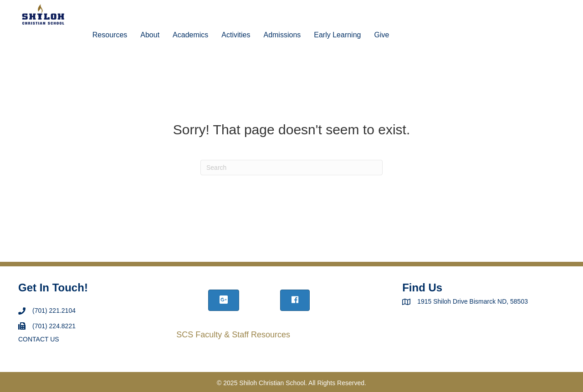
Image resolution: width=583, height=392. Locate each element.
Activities (236, 35)
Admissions (282, 35)
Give (381, 35)
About (150, 35)
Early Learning (337, 35)
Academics (190, 35)
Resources (110, 35)
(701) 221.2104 (54, 311)
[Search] (291, 168)
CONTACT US (39, 339)
